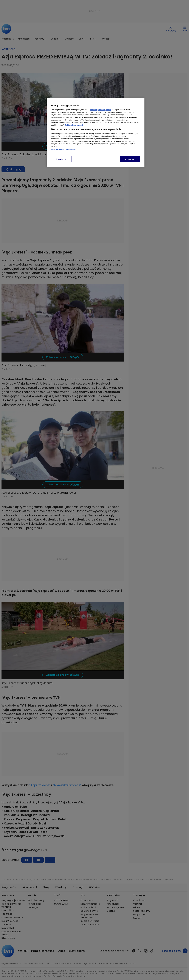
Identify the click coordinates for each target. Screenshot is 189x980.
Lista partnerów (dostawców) (64, 150)
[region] (96, 132)
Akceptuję (130, 159)
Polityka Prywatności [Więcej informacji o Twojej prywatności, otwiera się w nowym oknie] (74, 125)
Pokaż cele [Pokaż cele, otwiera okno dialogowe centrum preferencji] (61, 159)
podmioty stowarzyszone (101, 110)
